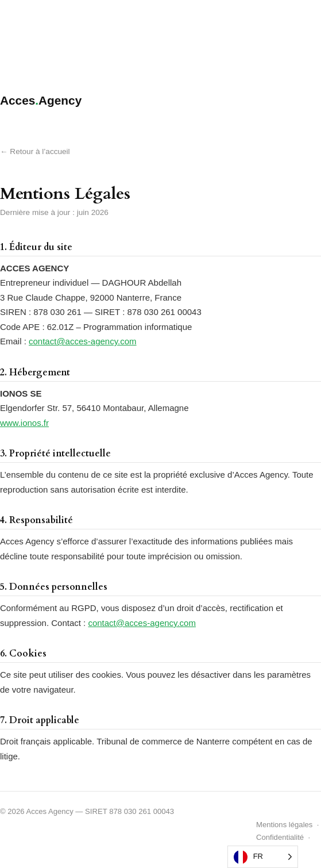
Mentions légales (284, 825)
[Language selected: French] (263, 857)
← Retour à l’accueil (35, 151)
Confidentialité (280, 837)
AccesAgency (41, 100)
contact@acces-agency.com (83, 341)
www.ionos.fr (24, 423)
